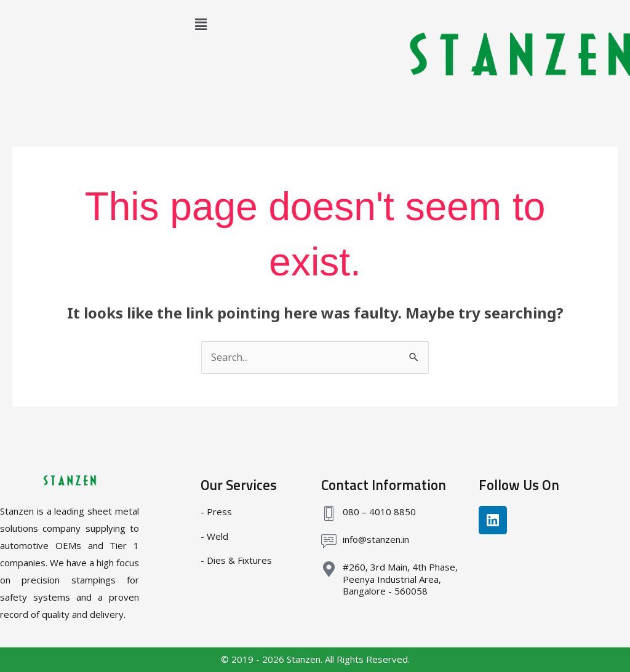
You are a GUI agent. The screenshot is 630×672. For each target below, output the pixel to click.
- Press (216, 512)
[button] (201, 24)
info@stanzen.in (376, 539)
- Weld (214, 536)
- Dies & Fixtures (236, 560)
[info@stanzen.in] (329, 541)
